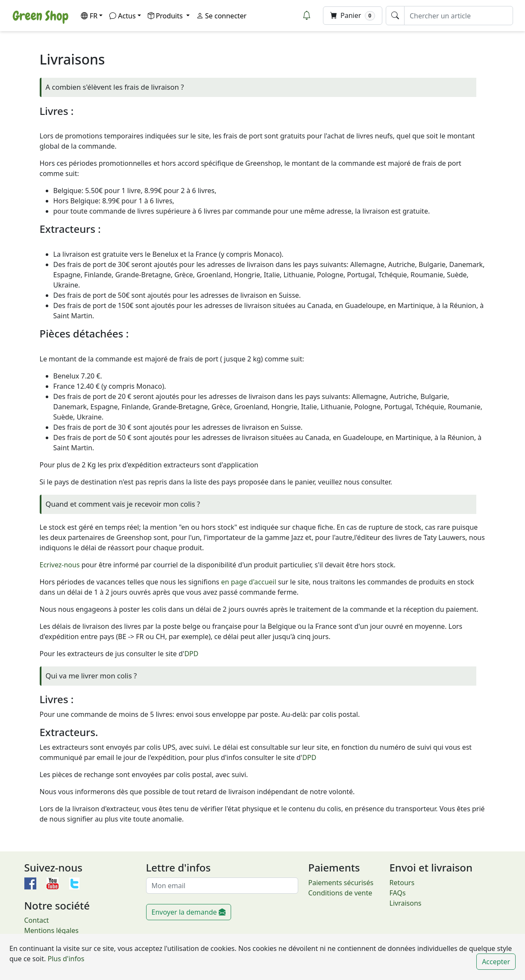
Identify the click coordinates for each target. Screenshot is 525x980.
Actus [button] (122, 16)
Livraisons (406, 903)
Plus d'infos (65, 959)
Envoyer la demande (189, 912)
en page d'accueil (248, 582)
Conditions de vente (340, 893)
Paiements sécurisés (341, 883)
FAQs (398, 893)
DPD (191, 654)
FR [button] (89, 16)
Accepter (496, 962)
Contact (37, 920)
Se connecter (221, 16)
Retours (402, 883)
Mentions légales (52, 930)
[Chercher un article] (459, 16)
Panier (353, 16)
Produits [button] (166, 16)
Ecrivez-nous (60, 565)
